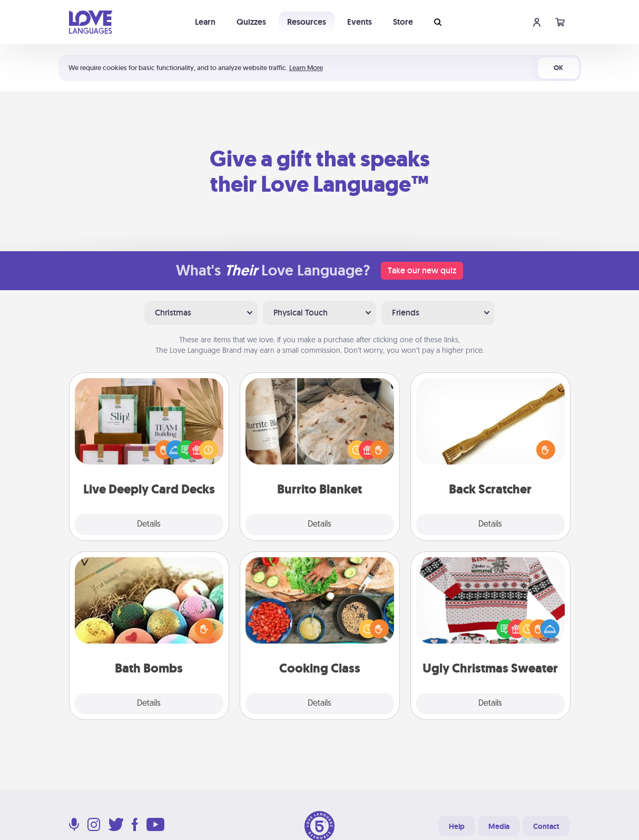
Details (149, 525)
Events (360, 22)
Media (499, 826)
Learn (205, 22)
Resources (307, 22)
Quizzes (251, 22)
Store (403, 22)
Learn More (306, 68)
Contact (546, 826)
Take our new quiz (422, 270)
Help (457, 826)
